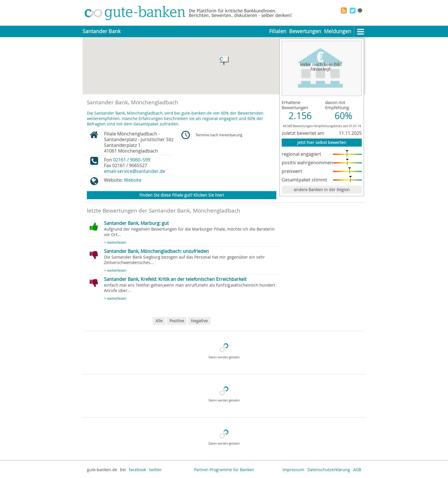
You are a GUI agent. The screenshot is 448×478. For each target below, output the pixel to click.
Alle (159, 321)
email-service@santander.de (135, 171)
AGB (357, 470)
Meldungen (338, 31)
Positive (177, 321)
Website (133, 180)
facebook (137, 470)
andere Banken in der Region (322, 190)
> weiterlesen (115, 242)
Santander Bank (102, 31)
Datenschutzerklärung (329, 470)
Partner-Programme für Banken (224, 470)
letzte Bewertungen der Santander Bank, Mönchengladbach (164, 211)
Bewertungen (305, 31)
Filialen (278, 31)
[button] (224, 61)
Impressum (293, 470)
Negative (199, 321)
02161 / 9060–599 (132, 160)
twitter (155, 470)
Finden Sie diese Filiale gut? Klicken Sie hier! (182, 195)
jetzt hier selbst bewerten (322, 142)
